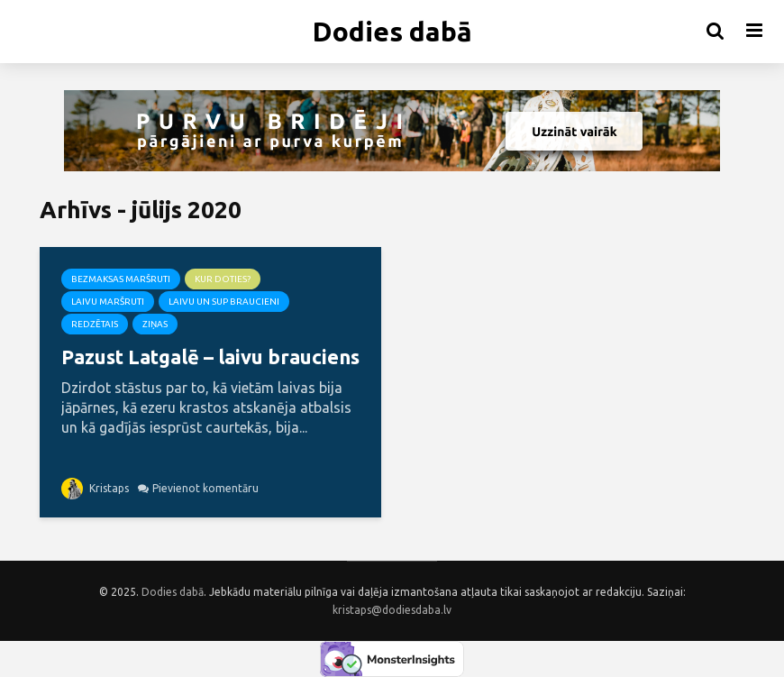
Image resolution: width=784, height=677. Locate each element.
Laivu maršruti (108, 302)
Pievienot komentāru (205, 488)
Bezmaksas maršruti (121, 279)
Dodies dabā (392, 32)
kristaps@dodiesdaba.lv (392, 610)
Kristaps (95, 488)
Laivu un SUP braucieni (224, 302)
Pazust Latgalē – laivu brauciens (210, 357)
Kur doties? (223, 279)
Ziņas (155, 324)
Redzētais (95, 324)
